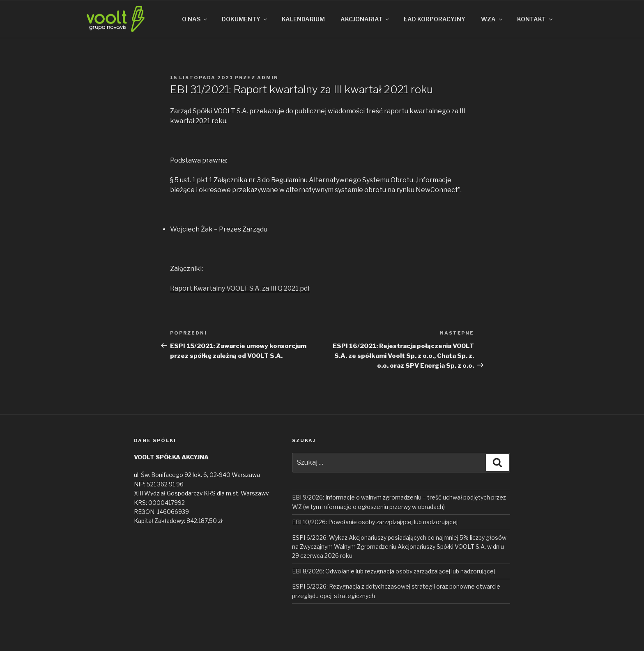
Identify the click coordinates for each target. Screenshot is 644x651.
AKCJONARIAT (365, 19)
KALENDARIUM (303, 19)
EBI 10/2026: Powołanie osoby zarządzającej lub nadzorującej (375, 522)
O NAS (195, 19)
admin (268, 78)
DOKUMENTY (245, 19)
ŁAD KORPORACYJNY (435, 19)
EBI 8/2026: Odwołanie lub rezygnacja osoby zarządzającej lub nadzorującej (393, 571)
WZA (492, 19)
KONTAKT (535, 19)
